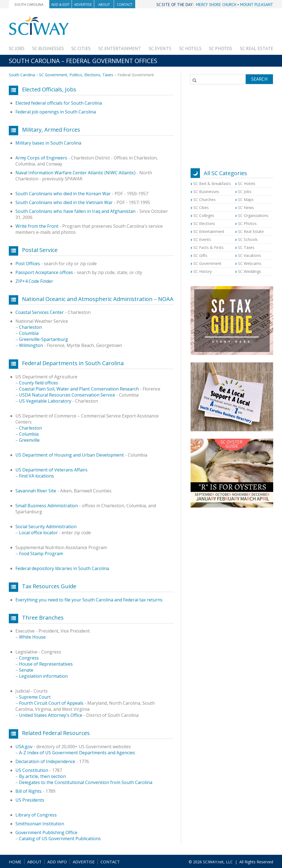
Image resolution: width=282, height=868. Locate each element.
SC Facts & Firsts (208, 247)
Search (259, 79)
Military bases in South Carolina (48, 143)
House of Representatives (46, 664)
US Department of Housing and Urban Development (70, 455)
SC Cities (81, 48)
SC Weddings (250, 271)
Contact (125, 4)
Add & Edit (60, 4)
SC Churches (204, 200)
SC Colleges (204, 215)
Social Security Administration (46, 527)
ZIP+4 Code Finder (34, 281)
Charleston (30, 327)
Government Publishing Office (46, 832)
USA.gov (24, 747)
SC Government (207, 263)
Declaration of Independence (45, 761)
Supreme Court (35, 697)
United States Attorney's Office (51, 715)
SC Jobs (17, 48)
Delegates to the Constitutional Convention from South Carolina (86, 782)
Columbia (29, 333)
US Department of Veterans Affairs (51, 470)
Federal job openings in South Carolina (56, 112)
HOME (15, 862)
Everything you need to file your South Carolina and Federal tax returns (89, 600)
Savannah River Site (36, 491)
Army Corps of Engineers (41, 158)
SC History (203, 271)
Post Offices (28, 264)
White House (32, 637)
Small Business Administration (47, 506)
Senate (26, 670)
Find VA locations (36, 476)
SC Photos (221, 48)
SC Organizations (253, 215)
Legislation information (43, 676)
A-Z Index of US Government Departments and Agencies (77, 753)
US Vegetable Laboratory (45, 401)
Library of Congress (36, 815)
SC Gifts (200, 255)
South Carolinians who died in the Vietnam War (64, 202)
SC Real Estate (257, 48)
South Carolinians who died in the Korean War (63, 194)
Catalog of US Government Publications (60, 839)
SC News (246, 207)
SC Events (160, 48)
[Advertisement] (173, 28)
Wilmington (31, 345)
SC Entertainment (120, 48)
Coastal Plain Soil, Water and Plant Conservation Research (79, 389)
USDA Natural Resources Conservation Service (67, 395)
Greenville (29, 440)
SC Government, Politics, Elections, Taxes (76, 75)
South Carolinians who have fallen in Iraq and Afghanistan (75, 211)
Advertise (83, 4)
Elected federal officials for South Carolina (59, 103)
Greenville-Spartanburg (44, 339)
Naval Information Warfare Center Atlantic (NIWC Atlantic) (75, 173)
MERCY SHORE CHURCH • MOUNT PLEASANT (235, 5)
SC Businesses (48, 48)
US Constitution (32, 770)
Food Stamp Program (41, 554)
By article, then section (42, 776)
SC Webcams (250, 263)
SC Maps (246, 200)
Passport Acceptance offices (44, 272)
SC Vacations (250, 255)
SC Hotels (190, 48)
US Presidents (30, 800)
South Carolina (29, 4)
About (104, 4)
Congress (29, 658)
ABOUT (34, 862)
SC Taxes (246, 247)
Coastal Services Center (40, 312)
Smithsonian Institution (40, 824)
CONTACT (110, 862)
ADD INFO (57, 862)
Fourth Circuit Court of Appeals (51, 703)
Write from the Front (37, 226)
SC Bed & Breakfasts (212, 184)
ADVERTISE (84, 862)
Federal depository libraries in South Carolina (62, 568)
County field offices (39, 383)
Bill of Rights (29, 791)
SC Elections (204, 223)
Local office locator (38, 533)
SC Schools (248, 239)
